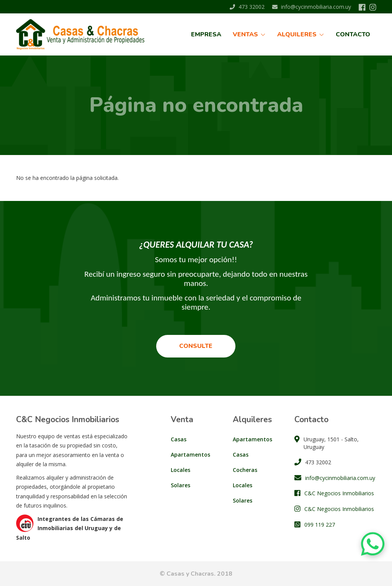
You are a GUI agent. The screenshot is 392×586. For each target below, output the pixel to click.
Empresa (206, 34)
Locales (180, 470)
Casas (179, 439)
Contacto (353, 34)
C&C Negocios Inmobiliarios (339, 493)
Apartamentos (190, 455)
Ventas (249, 34)
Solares (180, 485)
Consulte (196, 346)
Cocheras (245, 470)
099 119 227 (320, 525)
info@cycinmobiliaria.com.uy (312, 7)
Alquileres (301, 34)
